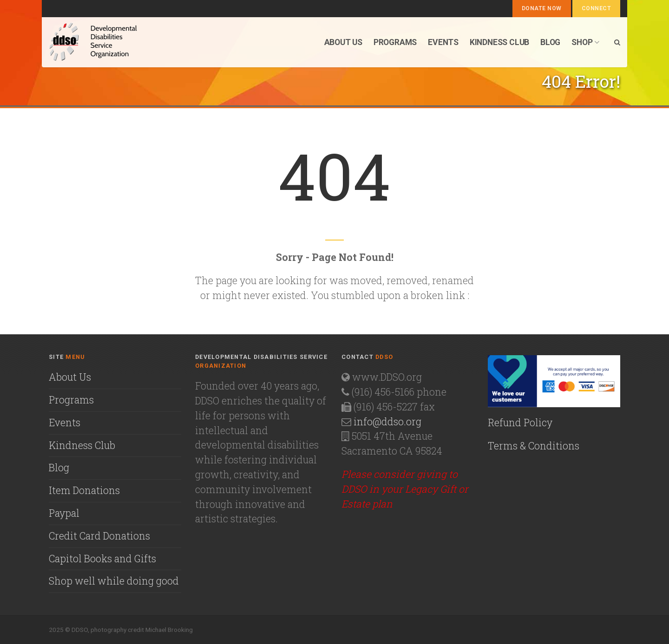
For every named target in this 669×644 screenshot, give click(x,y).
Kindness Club (499, 42)
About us (343, 42)
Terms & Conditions (534, 446)
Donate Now (542, 8)
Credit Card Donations (99, 536)
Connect (596, 8)
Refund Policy (520, 423)
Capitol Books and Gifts (102, 559)
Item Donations (84, 490)
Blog (550, 42)
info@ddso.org (387, 422)
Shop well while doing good (114, 581)
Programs (395, 42)
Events (443, 42)
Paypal (64, 513)
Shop (585, 42)
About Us (70, 377)
